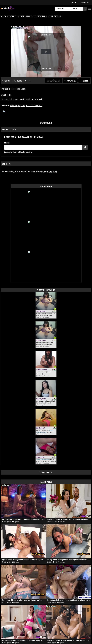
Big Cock (14, 105)
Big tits (22, 105)
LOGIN (74, 2)
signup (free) (52, 172)
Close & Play (46, 68)
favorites (70, 81)
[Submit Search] (85, 9)
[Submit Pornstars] (85, 147)
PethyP (7, 81)
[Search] (64, 9)
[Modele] (43, 147)
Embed (84, 81)
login (43, 172)
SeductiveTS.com (19, 89)
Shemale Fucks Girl (34, 105)
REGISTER (85, 2)
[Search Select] (77, 9)
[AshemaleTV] (7, 9)
